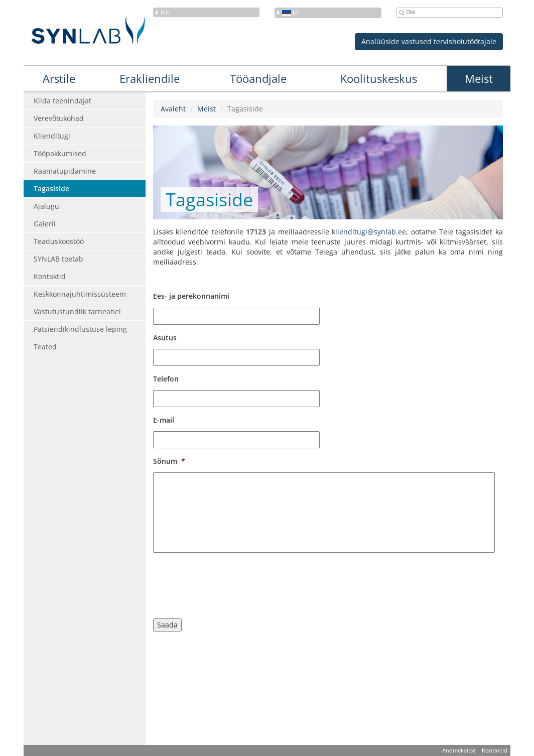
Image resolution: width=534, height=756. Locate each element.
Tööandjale (258, 78)
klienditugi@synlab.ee (369, 232)
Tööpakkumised (60, 153)
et (287, 12)
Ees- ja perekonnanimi (191, 296)
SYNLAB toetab (58, 259)
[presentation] (229, 583)
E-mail (164, 420)
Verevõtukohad (59, 118)
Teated (45, 347)
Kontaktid (50, 276)
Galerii (45, 224)
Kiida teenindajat (62, 101)
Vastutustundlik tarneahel (77, 311)
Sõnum (169, 461)
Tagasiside (51, 188)
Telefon (166, 379)
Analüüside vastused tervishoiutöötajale (429, 41)
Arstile (59, 78)
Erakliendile (150, 78)
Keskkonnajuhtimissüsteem (80, 294)
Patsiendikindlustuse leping (80, 329)
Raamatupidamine (65, 171)
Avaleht (173, 109)
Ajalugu (46, 206)
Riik (162, 12)
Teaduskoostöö (59, 241)
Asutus (165, 338)
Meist (479, 78)
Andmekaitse (459, 750)
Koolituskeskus (379, 78)
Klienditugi (52, 136)
